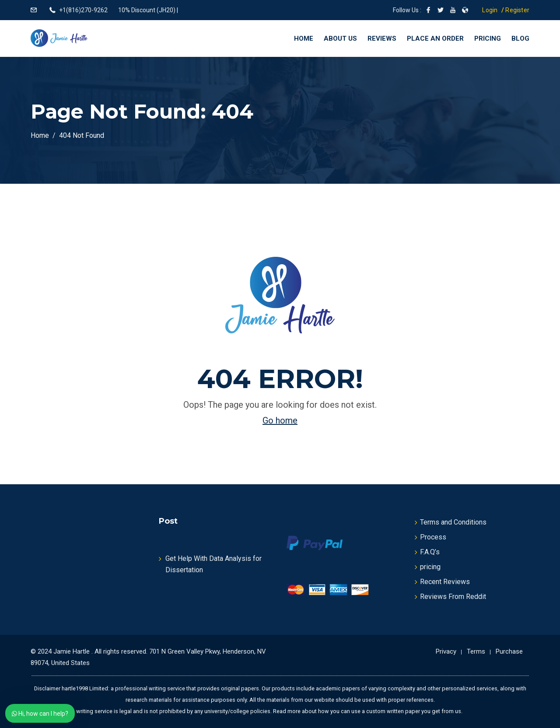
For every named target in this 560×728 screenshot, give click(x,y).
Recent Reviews (445, 582)
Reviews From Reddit (453, 597)
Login (490, 10)
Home (304, 38)
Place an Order (435, 38)
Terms (476, 651)
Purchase (509, 651)
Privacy (446, 651)
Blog (520, 38)
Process (433, 537)
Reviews (382, 38)
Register (517, 10)
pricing (430, 567)
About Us (340, 38)
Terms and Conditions (453, 522)
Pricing (488, 38)
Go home (280, 420)
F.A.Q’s (430, 552)
